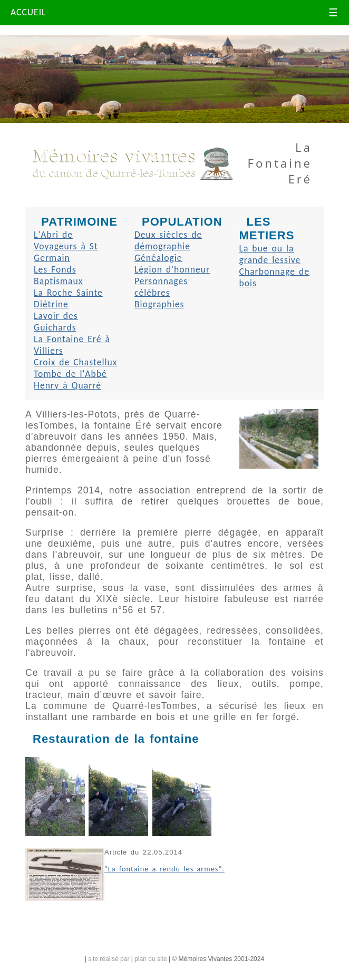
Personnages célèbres (161, 287)
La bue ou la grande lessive (270, 254)
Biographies (159, 304)
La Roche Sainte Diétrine (68, 298)
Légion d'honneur (172, 269)
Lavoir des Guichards (56, 322)
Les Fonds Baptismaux (58, 275)
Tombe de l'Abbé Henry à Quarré (70, 380)
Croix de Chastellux (75, 362)
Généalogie (158, 258)
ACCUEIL (28, 12)
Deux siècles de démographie (168, 240)
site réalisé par (109, 959)
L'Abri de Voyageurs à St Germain (66, 246)
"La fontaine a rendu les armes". (164, 869)
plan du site (151, 959)
